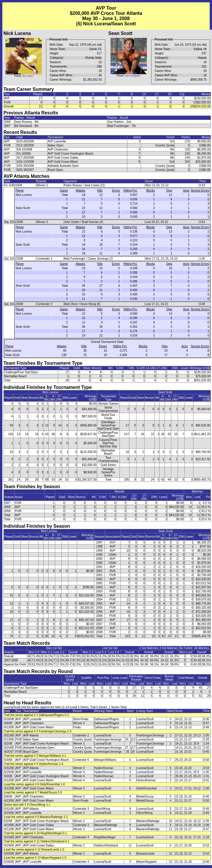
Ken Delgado (133, 76)
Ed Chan (28, 76)
